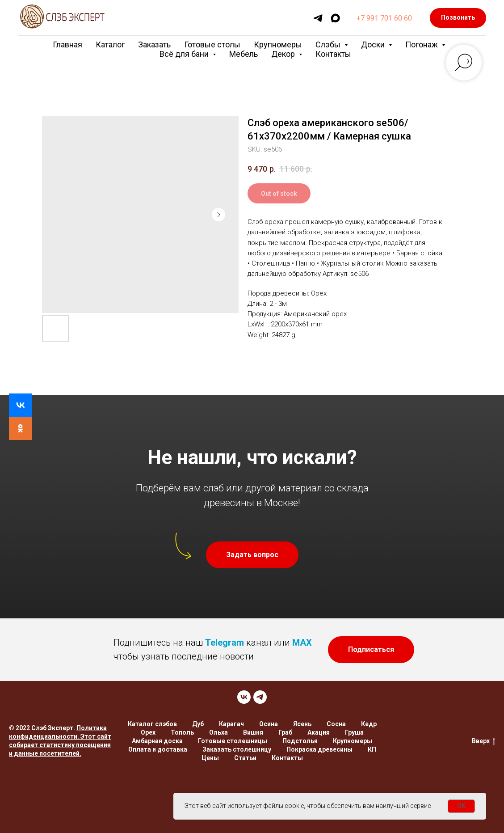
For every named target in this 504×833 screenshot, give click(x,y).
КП (372, 749)
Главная (67, 44)
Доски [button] (374, 44)
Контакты (333, 54)
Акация (319, 732)
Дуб (198, 724)
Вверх (483, 741)
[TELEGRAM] (260, 697)
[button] (252, 555)
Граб (285, 732)
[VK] (244, 697)
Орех (148, 732)
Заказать (154, 44)
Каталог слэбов (152, 724)
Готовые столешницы (233, 741)
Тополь (182, 732)
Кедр (369, 724)
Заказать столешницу (237, 749)
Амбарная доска (157, 741)
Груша (354, 732)
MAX (302, 643)
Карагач (231, 724)
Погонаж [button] (422, 44)
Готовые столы (212, 44)
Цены (210, 758)
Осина (269, 724)
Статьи (245, 758)
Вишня (253, 732)
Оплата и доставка (158, 749)
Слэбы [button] (329, 44)
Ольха (218, 732)
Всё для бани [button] (185, 54)
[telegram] (318, 18)
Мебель (244, 54)
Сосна (336, 724)
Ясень (302, 724)
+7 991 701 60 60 (384, 18)
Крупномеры (278, 44)
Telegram (225, 643)
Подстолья (300, 741)
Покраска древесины (319, 749)
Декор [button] (284, 54)
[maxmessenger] (335, 18)
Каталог (110, 44)
